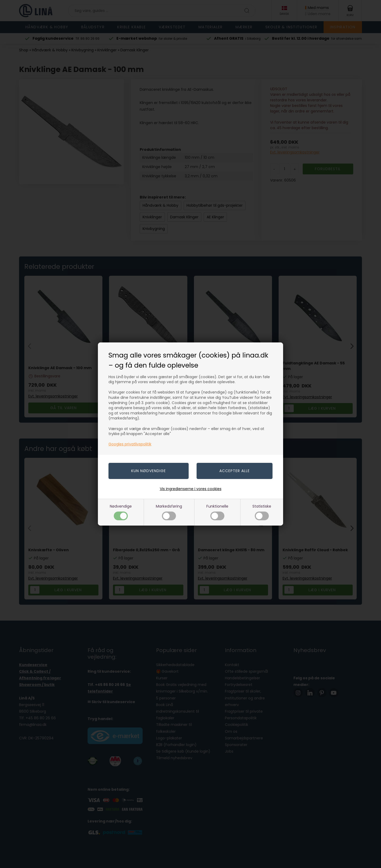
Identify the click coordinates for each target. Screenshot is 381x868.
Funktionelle (217, 512)
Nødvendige (121, 512)
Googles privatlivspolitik (130, 444)
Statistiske (262, 512)
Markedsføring (169, 512)
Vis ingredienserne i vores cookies (191, 489)
